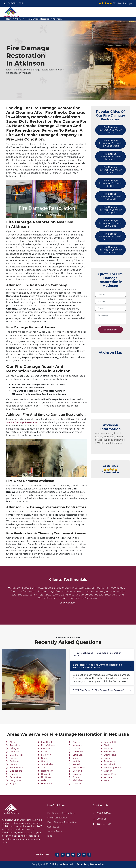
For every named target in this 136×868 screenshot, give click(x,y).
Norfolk (77, 764)
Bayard (14, 758)
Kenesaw (77, 745)
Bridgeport (16, 771)
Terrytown (110, 761)
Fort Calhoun (48, 745)
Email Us (102, 819)
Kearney (77, 742)
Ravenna (77, 784)
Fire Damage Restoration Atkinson (47, 19)
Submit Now (110, 330)
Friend (45, 752)
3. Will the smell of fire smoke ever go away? (99, 690)
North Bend (79, 768)
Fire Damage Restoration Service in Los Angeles (110, 210)
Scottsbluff (110, 742)
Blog (50, 836)
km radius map (110, 382)
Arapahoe (15, 745)
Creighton (15, 780)
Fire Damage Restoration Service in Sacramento (110, 250)
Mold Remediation (57, 818)
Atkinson (20, 19)
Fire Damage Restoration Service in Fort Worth (110, 197)
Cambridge (16, 777)
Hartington (47, 771)
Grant (44, 768)
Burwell (14, 774)
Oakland (77, 771)
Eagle (13, 784)
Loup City (78, 755)
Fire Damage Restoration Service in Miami (110, 130)
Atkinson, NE (104, 824)
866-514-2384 (15, 3)
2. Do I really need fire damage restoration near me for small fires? (97, 666)
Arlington (15, 748)
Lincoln (77, 748)
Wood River (110, 774)
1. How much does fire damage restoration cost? (97, 654)
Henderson (47, 784)
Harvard (46, 774)
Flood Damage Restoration (62, 822)
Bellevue (14, 761)
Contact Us (53, 827)
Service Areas (54, 831)
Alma (13, 742)
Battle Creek (17, 755)
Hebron (45, 780)
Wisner (108, 771)
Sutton (108, 758)
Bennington (16, 768)
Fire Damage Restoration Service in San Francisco (110, 236)
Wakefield (109, 764)
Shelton (108, 745)
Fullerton (46, 755)
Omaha (77, 774)
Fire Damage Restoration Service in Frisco (110, 183)
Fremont (46, 748)
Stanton (108, 748)
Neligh (76, 761)
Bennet (14, 764)
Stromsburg (111, 752)
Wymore (109, 777)
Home (10, 19)
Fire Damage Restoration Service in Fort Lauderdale (110, 143)
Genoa (45, 758)
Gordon (45, 761)
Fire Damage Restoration (61, 813)
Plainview (78, 780)
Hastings (46, 777)
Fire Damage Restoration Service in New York (110, 157)
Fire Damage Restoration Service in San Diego (110, 223)
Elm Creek (47, 742)
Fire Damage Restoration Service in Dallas (110, 170)
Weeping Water (113, 768)
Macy (75, 758)
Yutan (107, 780)
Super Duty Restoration (90, 864)
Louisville (78, 752)
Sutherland (110, 755)
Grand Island (48, 764)
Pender (77, 777)
